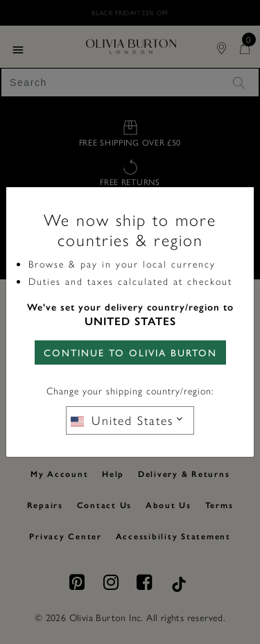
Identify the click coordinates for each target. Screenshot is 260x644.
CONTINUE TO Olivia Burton (130, 352)
